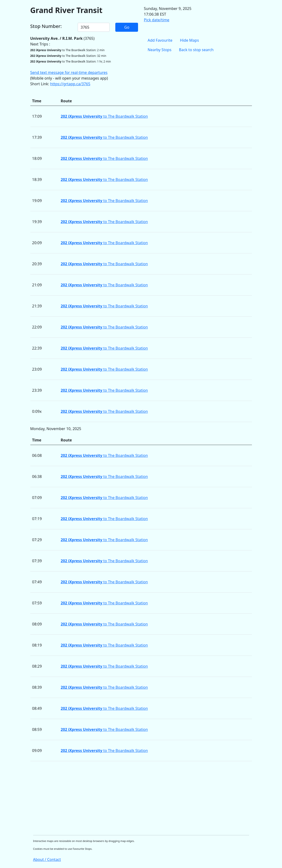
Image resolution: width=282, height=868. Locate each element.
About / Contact (47, 859)
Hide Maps (189, 40)
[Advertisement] (141, 798)
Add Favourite (160, 40)
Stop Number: (46, 26)
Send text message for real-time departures (69, 72)
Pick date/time (157, 20)
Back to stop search (196, 50)
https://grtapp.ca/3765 (70, 84)
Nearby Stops (160, 50)
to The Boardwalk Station (104, 116)
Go (127, 27)
